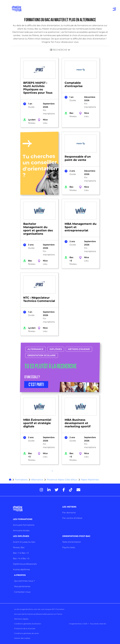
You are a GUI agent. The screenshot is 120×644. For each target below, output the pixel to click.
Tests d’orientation (72, 542)
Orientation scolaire (42, 355)
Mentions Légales (21, 619)
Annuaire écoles (21, 530)
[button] (60, 50)
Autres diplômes (21, 569)
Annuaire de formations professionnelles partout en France (38, 614)
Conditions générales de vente (26, 633)
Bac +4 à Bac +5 (21, 558)
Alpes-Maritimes (90, 480)
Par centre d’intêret (72, 518)
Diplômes (56, 349)
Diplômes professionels (25, 564)
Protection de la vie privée (25, 629)
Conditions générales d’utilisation (28, 624)
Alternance (36, 349)
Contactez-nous (22, 592)
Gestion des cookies (22, 638)
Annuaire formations (24, 525)
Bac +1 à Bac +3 (21, 553)
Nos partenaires (22, 586)
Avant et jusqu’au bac (24, 542)
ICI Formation (59, 609)
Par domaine (69, 513)
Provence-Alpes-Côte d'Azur (62, 480)
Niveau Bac (19, 547)
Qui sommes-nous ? (24, 581)
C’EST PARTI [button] (36, 385)
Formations (21, 480)
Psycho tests (69, 547)
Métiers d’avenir (79, 349)
